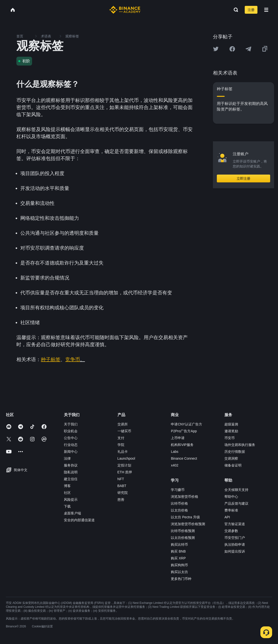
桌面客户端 (72, 513)
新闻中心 (71, 452)
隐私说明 (71, 472)
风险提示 (71, 500)
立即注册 (243, 178)
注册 (251, 10)
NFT (121, 479)
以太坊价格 (179, 510)
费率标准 (231, 510)
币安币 (230, 438)
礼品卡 (123, 452)
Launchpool (126, 458)
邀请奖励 (231, 431)
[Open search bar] (234, 10)
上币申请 (178, 438)
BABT (122, 486)
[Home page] (125, 10)
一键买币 (124, 431)
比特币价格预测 (183, 531)
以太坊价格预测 (183, 538)
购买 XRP (178, 558)
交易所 (123, 424)
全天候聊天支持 (236, 490)
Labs (174, 452)
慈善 (121, 500)
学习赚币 (178, 490)
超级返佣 (231, 424)
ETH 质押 (125, 472)
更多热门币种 (181, 579)
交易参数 (231, 531)
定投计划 (124, 465)
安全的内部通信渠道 (79, 520)
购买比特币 (179, 544)
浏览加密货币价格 (185, 497)
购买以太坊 (179, 572)
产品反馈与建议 (236, 503)
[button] (266, 10)
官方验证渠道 (235, 524)
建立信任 (71, 479)
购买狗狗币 (179, 565)
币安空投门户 (235, 538)
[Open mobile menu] (266, 10)
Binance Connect (184, 458)
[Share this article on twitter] (216, 49)
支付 (121, 438)
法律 (67, 458)
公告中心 (71, 438)
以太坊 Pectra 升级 (185, 517)
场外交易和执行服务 (240, 445)
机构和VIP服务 (182, 445)
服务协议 (71, 465)
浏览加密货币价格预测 (188, 524)
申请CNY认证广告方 (186, 424)
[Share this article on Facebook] (232, 49)
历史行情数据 (235, 452)
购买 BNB (178, 551)
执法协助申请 (235, 544)
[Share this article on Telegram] (248, 49)
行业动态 (71, 445)
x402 (174, 465)
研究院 (123, 493)
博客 (67, 486)
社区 (67, 493)
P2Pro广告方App (184, 431)
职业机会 (71, 431)
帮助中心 (231, 497)
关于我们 (71, 424)
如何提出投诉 (235, 551)
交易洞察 (231, 458)
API (227, 517)
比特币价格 (179, 503)
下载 (67, 506)
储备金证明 (233, 465)
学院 (121, 445)
